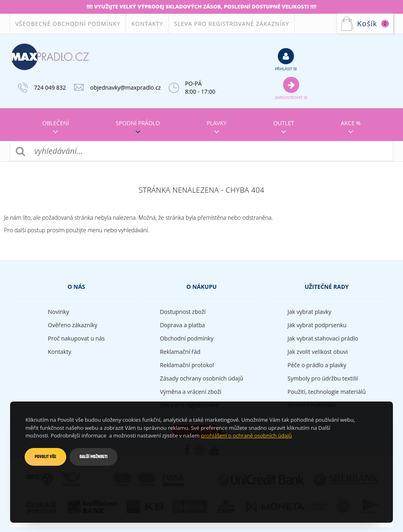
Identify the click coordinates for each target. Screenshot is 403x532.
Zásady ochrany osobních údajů (201, 378)
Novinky (59, 312)
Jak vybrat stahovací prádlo (323, 338)
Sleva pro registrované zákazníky (232, 24)
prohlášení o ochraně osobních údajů (247, 435)
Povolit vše (45, 457)
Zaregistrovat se (291, 88)
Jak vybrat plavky (309, 312)
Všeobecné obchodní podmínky (68, 24)
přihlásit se (286, 59)
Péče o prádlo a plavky (317, 365)
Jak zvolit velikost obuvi (318, 352)
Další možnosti (93, 457)
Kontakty (147, 24)
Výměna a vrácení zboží (191, 392)
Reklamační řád (180, 352)
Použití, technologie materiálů (327, 392)
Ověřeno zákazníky (73, 325)
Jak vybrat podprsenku (317, 325)
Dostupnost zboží (183, 312)
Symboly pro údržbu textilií (323, 378)
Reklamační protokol (187, 365)
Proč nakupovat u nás (77, 338)
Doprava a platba (183, 325)
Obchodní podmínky (187, 338)
